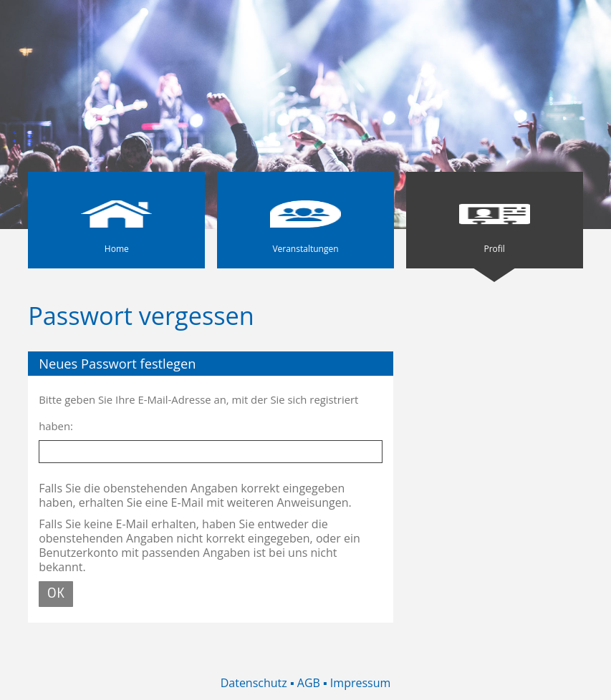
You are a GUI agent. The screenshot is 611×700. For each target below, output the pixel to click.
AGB (309, 683)
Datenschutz (254, 683)
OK (56, 593)
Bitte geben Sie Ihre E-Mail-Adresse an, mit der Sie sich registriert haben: (198, 413)
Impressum (360, 683)
